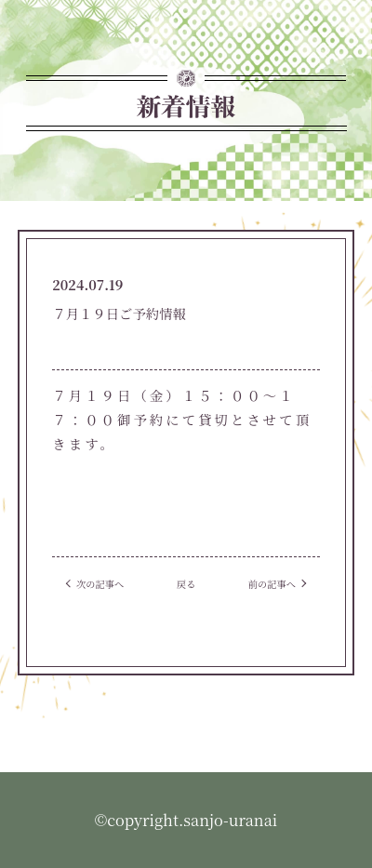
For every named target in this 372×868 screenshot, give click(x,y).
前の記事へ (272, 584)
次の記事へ (100, 584)
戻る (186, 584)
